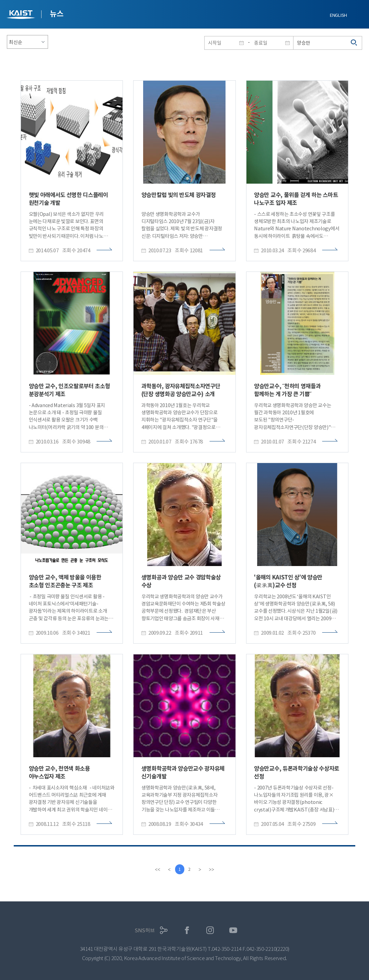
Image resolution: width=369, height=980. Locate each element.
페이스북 (187, 930)
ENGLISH (338, 15)
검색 (354, 43)
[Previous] (169, 869)
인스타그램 (210, 930)
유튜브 (233, 930)
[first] (157, 869)
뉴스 (56, 14)
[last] (212, 869)
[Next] (201, 869)
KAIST (22, 15)
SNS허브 (145, 930)
